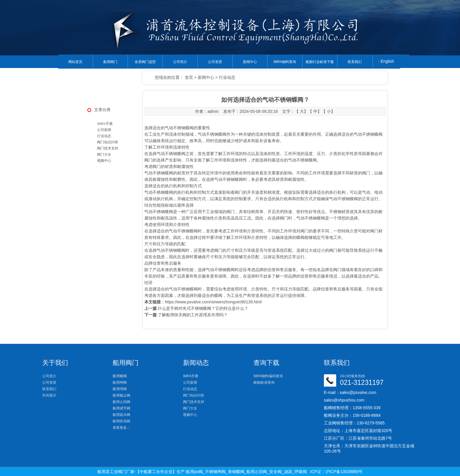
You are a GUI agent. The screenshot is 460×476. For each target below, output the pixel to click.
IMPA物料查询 (285, 62)
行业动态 (227, 77)
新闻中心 (250, 62)
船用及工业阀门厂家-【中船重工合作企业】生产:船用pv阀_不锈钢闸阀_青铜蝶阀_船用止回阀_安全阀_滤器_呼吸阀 (202, 472)
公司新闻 (104, 130)
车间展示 (49, 395)
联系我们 (355, 62)
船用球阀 (120, 389)
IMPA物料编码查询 (268, 376)
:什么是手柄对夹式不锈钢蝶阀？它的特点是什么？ (196, 308)
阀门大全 (104, 154)
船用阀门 (110, 62)
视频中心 (104, 161)
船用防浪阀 (121, 421)
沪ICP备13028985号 (344, 472)
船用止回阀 (121, 402)
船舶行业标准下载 (320, 62)
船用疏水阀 (121, 415)
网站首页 (75, 62)
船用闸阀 (120, 382)
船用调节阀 (121, 408)
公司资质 (215, 62)
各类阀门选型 (145, 62)
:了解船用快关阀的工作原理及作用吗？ (186, 315)
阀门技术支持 (108, 148)
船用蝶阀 (120, 376)
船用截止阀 (121, 395)
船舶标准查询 (264, 382)
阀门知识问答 (108, 142)
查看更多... (121, 428)
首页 (189, 77)
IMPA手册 (105, 124)
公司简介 (180, 62)
